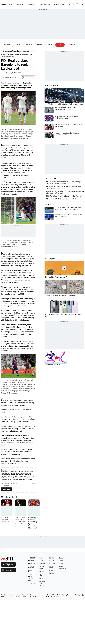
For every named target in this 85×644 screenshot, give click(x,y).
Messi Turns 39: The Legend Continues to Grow (63, 199)
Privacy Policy (18, 596)
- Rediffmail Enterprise (32, 567)
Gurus (56, 4)
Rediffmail (31, 561)
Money (32, 4)
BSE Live (52, 561)
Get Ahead (41, 575)
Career (61, 566)
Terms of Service (25, 596)
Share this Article (9, 77)
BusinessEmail (45, 4)
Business (29, 45)
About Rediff (3, 596)
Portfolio (52, 573)
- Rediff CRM (30, 580)
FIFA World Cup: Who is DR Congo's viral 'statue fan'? (64, 196)
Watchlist (52, 570)
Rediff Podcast (42, 585)
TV (63, 4)
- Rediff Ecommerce (32, 571)
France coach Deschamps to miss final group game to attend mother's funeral (65, 192)
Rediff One (31, 563)
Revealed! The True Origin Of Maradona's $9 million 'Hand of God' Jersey (64, 187)
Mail (11, 4)
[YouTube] (79, 596)
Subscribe (6, 489)
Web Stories (50, 259)
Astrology (42, 581)
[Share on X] (67, 596)
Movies (50, 45)
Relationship (63, 569)
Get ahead (71, 45)
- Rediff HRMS (30, 575)
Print (32, 484)
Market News (51, 567)
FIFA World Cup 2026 (52, 365)
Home (3, 4)
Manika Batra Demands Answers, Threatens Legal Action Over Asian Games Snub (64, 183)
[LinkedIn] (83, 596)
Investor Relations (33, 596)
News (20, 4)
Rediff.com (54, 595)
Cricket (40, 45)
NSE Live (52, 563)
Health (61, 561)
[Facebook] (71, 596)
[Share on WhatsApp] (63, 596)
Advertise (10, 595)
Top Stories (7, 45)
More (72, 4)
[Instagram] (75, 596)
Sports (60, 45)
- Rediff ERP (32, 583)
